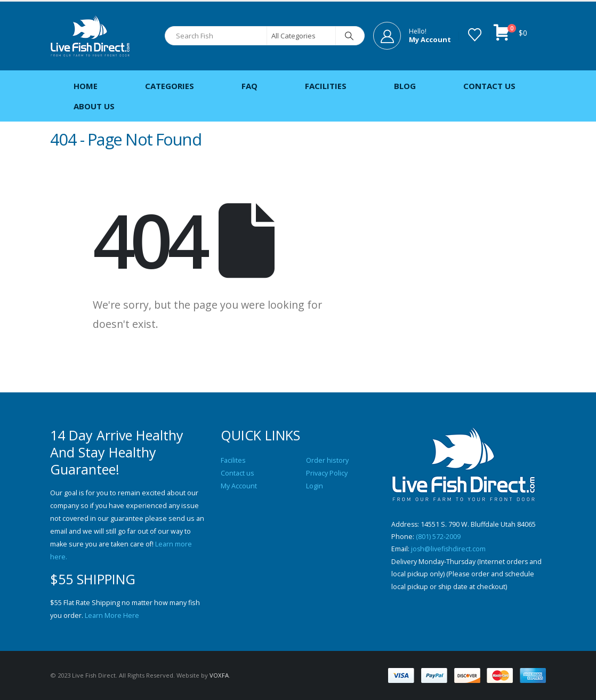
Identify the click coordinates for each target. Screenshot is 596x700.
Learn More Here (112, 615)
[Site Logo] (90, 36)
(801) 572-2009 (438, 537)
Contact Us (489, 86)
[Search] (349, 36)
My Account (239, 486)
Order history (327, 460)
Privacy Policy (327, 473)
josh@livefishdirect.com (449, 550)
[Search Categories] (301, 36)
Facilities (326, 86)
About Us (94, 106)
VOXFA (219, 675)
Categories (170, 86)
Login (315, 486)
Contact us (237, 473)
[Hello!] (412, 36)
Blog (405, 86)
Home (86, 86)
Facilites (233, 460)
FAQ (249, 86)
